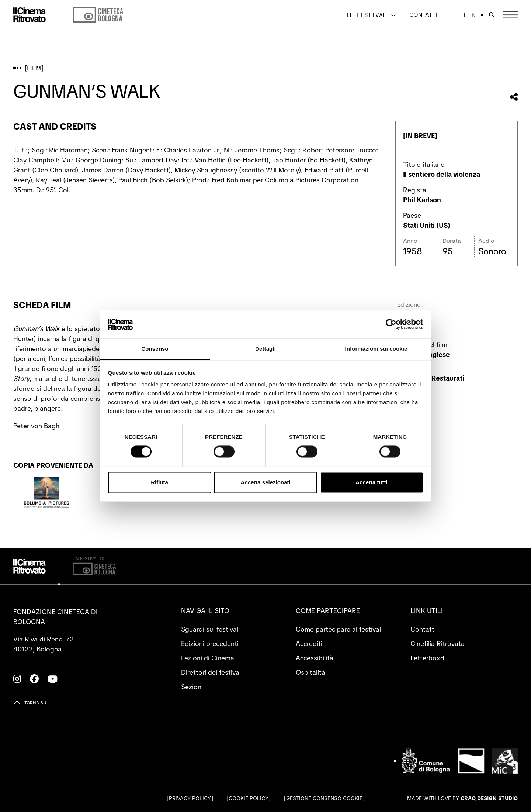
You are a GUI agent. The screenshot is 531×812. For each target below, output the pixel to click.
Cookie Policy (249, 798)
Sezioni (192, 687)
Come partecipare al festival (338, 629)
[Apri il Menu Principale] (511, 15)
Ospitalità (310, 672)
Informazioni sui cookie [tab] (376, 349)
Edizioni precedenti (210, 644)
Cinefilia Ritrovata (438, 644)
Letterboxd (427, 658)
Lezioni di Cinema (208, 658)
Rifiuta (159, 482)
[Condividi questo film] (514, 97)
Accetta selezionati (265, 482)
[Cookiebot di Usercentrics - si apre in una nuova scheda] (391, 324)
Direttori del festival (211, 672)
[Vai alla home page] (29, 15)
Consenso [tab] (155, 349)
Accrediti (309, 644)
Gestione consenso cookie (324, 798)
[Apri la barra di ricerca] (492, 15)
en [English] (472, 15)
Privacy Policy (190, 798)
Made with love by (462, 798)
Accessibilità (315, 658)
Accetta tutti (372, 482)
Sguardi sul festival (210, 629)
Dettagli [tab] (265, 349)
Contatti (423, 15)
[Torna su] (30, 703)
